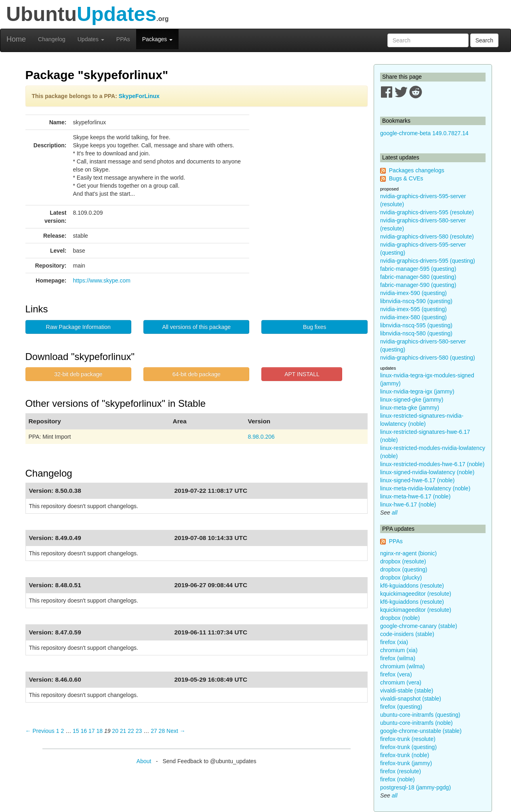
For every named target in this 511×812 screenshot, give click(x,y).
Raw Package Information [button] (78, 327)
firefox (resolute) (401, 771)
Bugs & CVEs (406, 178)
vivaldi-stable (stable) (407, 691)
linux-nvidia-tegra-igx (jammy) (417, 391)
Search (484, 40)
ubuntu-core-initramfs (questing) (420, 715)
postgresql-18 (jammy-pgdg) (415, 787)
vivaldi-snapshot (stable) (411, 699)
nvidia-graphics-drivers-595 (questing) (428, 261)
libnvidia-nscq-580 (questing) (416, 333)
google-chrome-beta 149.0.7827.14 (424, 133)
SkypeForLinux (139, 96)
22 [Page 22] (131, 731)
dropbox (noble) (400, 618)
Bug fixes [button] (315, 327)
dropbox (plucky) (401, 578)
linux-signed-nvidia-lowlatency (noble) (427, 472)
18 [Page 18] (99, 731)
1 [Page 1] (58, 731)
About (144, 761)
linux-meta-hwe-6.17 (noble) (415, 496)
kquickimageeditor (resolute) (416, 594)
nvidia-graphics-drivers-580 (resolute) (427, 236)
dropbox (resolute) (403, 561)
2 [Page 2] (62, 731)
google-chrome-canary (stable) (419, 626)
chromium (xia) (399, 650)
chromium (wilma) (402, 666)
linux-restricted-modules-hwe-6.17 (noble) (432, 464)
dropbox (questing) (404, 569)
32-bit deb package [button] (78, 374)
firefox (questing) (401, 707)
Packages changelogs (417, 170)
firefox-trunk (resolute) (408, 739)
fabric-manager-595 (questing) (418, 269)
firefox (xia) (394, 642)
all (395, 513)
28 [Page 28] (162, 731)
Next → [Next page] (176, 731)
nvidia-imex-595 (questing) (413, 309)
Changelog (52, 39)
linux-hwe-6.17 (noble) (408, 504)
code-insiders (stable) (407, 634)
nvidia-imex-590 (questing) (413, 293)
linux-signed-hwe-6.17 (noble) (417, 480)
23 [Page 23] (139, 731)
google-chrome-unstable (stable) (421, 731)
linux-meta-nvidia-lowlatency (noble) (425, 488)
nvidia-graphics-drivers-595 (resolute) (427, 212)
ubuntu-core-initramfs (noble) (416, 723)
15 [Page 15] (76, 731)
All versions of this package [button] (196, 327)
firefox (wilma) (398, 658)
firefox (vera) (396, 674)
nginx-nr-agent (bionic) (408, 553)
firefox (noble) (397, 779)
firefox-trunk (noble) (405, 755)
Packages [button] (157, 39)
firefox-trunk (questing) (408, 747)
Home (16, 39)
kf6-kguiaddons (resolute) (412, 586)
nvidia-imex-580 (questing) (413, 317)
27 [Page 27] (154, 731)
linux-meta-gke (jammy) (410, 408)
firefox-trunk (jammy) (406, 763)
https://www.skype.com (102, 280)
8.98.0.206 (261, 437)
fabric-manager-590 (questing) (418, 285)
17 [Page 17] (92, 731)
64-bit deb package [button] (197, 374)
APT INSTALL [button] (302, 374)
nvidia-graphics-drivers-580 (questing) (428, 358)
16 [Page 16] (84, 731)
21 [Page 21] (123, 731)
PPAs (123, 39)
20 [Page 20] (115, 731)
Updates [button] (91, 39)
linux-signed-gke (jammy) (412, 400)
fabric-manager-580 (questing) (418, 277)
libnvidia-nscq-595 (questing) (416, 325)
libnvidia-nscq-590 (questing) (416, 301)
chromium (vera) (401, 682)
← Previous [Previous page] (40, 731)
